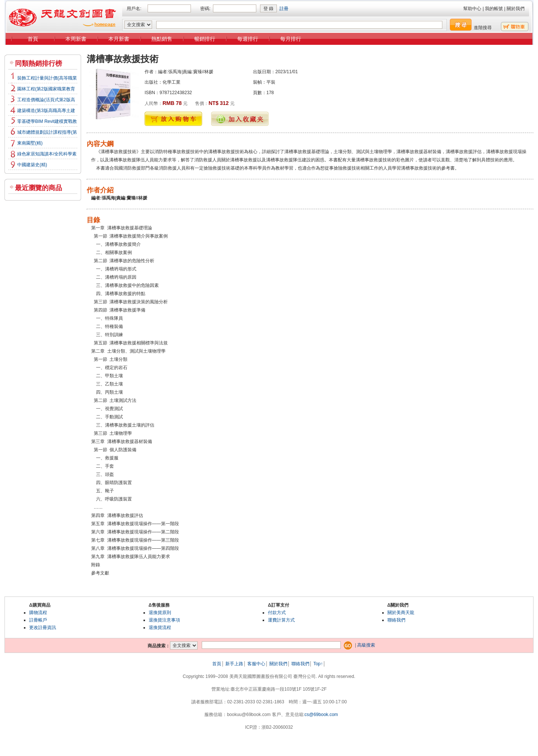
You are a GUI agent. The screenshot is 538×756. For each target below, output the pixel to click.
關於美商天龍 (401, 613)
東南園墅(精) (30, 143)
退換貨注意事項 (164, 620)
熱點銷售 (162, 39)
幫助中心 (472, 9)
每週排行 (248, 39)
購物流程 (38, 613)
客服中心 (256, 664)
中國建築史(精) (32, 165)
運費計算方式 (281, 620)
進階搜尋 (483, 28)
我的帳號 (494, 9)
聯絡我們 (396, 620)
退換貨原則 (160, 613)
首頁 (33, 39)
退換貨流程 (160, 628)
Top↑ (318, 664)
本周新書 (76, 39)
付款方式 (277, 613)
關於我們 (516, 9)
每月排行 (291, 39)
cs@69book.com (321, 715)
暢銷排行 (205, 39)
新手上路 (234, 664)
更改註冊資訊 (43, 628)
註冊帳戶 (38, 620)
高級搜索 (366, 645)
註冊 (284, 9)
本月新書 (119, 39)
